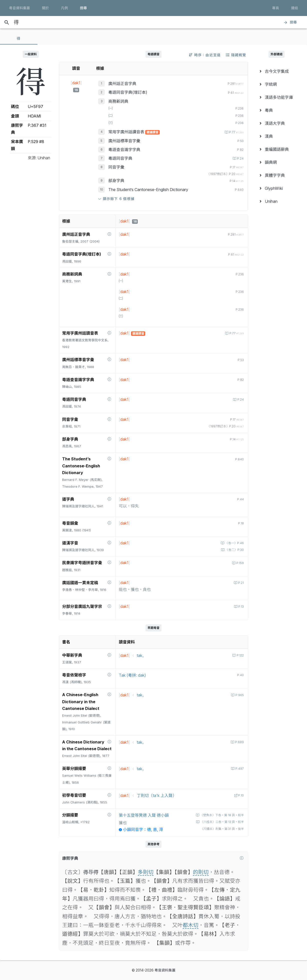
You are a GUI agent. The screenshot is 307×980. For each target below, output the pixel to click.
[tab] (19, 39)
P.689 (239, 742)
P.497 (239, 769)
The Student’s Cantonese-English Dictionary (148, 190)
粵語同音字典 (120, 158)
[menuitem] (276, 71)
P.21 (240, 583)
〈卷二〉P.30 (233, 550)
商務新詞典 (118, 101)
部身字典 (116, 181)
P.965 (239, 695)
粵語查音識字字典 (124, 150)
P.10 (240, 795)
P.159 (239, 563)
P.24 (240, 158)
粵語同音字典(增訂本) (128, 92)
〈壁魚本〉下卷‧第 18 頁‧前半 (220, 815)
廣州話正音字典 (122, 84)
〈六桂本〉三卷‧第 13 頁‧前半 (220, 822)
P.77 (236, 132)
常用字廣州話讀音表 (127, 132)
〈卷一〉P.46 (233, 543)
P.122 (240, 655)
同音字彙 (116, 167)
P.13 (240, 607)
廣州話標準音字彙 (124, 141)
